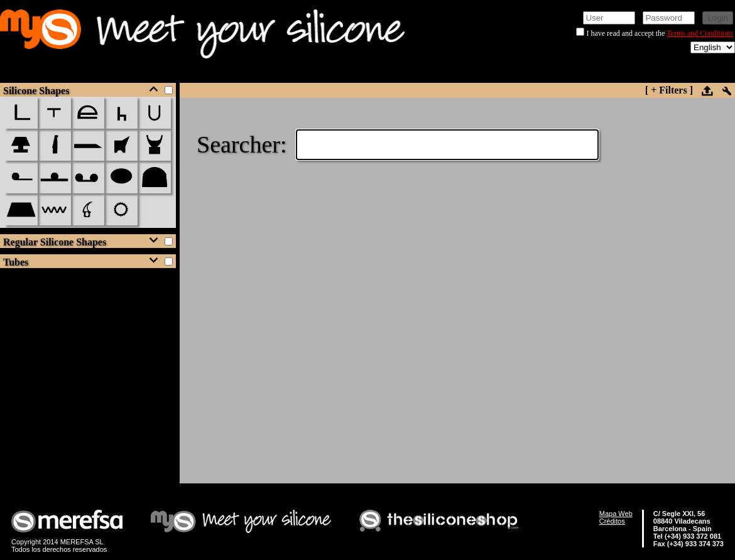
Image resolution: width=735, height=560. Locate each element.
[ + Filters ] (669, 90)
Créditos (612, 521)
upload (707, 90)
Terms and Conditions (700, 33)
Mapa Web (616, 514)
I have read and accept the (626, 33)
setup (727, 91)
